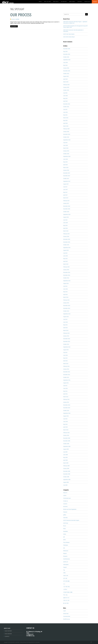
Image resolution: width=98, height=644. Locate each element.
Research (65, 556)
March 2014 (66, 297)
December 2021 (67, 104)
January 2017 (66, 203)
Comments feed (67, 616)
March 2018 (66, 167)
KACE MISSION (8, 634)
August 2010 (66, 416)
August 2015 (66, 250)
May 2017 (65, 192)
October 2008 (66, 477)
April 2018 (65, 165)
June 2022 (66, 96)
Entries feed (66, 614)
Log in (65, 611)
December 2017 (67, 173)
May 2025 (65, 52)
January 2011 (66, 402)
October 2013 (66, 311)
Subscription (66, 565)
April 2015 (65, 261)
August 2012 (66, 350)
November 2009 (67, 441)
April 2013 (65, 328)
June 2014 (66, 289)
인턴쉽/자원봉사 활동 (68, 592)
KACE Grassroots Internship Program (71, 520)
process (13, 19)
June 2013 (66, 322)
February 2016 (66, 234)
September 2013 (67, 314)
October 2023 (66, 74)
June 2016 (66, 223)
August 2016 (66, 217)
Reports (65, 553)
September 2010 (67, 413)
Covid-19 (65, 504)
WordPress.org (66, 619)
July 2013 (65, 319)
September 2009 (67, 446)
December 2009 (67, 438)
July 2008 (65, 485)
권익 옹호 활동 (66, 581)
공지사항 (65, 578)
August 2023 (66, 76)
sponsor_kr (66, 562)
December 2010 (67, 405)
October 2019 (66, 137)
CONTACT (7, 636)
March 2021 (66, 118)
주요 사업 (65, 595)
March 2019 (66, 148)
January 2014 (66, 303)
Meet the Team (48, 2)
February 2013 (66, 333)
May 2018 (65, 162)
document (65, 507)
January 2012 (66, 369)
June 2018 (66, 159)
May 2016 (65, 225)
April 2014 (65, 295)
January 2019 (66, 151)
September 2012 (67, 347)
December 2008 (67, 471)
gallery (65, 515)
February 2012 (66, 366)
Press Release (66, 542)
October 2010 (66, 411)
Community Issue (67, 498)
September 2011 (67, 380)
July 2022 (65, 93)
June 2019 (66, 145)
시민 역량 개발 (66, 587)
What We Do (56, 2)
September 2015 (67, 248)
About (40, 2)
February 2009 (66, 466)
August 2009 (66, 449)
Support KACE (88, 2)
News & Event (72, 2)
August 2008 (66, 482)
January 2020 (66, 132)
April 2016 (65, 228)
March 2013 (66, 330)
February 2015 (66, 267)
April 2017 (65, 195)
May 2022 (65, 98)
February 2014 (66, 300)
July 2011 (65, 386)
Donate (95, 2)
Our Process (21, 15)
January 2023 (66, 87)
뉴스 (64, 584)
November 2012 (67, 341)
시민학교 (65, 589)
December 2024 (67, 54)
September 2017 (67, 181)
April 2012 (65, 361)
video (64, 573)
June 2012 (66, 355)
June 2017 (66, 190)
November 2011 (67, 375)
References (66, 551)
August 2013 (66, 317)
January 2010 (66, 435)
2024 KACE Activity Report (69, 37)
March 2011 (66, 397)
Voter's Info (66, 576)
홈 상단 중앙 (66, 603)
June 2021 (66, 112)
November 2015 (67, 242)
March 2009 (66, 463)
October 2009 (66, 444)
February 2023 (66, 85)
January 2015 (66, 270)
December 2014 (67, 272)
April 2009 (65, 460)
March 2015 (66, 264)
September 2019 (67, 140)
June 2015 (66, 256)
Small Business (67, 559)
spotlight (17, 19)
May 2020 (65, 120)
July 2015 (65, 253)
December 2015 (67, 239)
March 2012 (66, 364)
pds (64, 537)
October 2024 (66, 57)
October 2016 (66, 212)
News (64, 529)
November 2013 (67, 308)
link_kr (65, 526)
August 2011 (66, 383)
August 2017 (66, 184)
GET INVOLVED (64, 2)
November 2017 (67, 176)
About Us (65, 493)
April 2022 (65, 101)
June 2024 (66, 63)
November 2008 (67, 474)
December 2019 (67, 134)
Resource (80, 2)
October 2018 (66, 154)
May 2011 (65, 391)
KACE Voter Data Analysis (69, 34)
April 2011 (65, 394)
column (65, 495)
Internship (65, 518)
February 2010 (66, 433)
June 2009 (66, 455)
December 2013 (67, 306)
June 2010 (66, 422)
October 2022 (66, 90)
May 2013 (65, 325)
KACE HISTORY (8, 631)
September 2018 (67, 156)
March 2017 (66, 198)
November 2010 (67, 408)
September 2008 (67, 480)
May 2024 (65, 65)
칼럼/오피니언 (66, 598)
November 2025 (67, 49)
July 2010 (65, 419)
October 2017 (66, 179)
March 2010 (66, 430)
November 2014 (67, 275)
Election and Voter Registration (70, 509)
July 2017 (65, 187)
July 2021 (65, 109)
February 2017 (66, 201)
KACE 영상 (66, 523)
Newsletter (66, 531)
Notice (65, 534)
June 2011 (66, 388)
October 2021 (66, 107)
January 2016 (66, 236)
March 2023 (66, 82)
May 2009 (65, 457)
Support (65, 567)
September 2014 (67, 281)
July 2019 (65, 143)
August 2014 (66, 283)
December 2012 (67, 339)
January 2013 (66, 336)
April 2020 (65, 123)
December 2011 (67, 372)
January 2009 (66, 468)
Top (64, 570)
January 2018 (66, 170)
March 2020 (66, 126)
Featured (65, 512)
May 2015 (65, 259)
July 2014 (65, 286)
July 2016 (65, 220)
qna (64, 548)
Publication (66, 545)
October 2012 (66, 344)
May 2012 (65, 358)
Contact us (66, 501)
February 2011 (66, 399)
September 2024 (67, 60)
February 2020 (66, 129)
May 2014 (65, 292)
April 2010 (65, 427)
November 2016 (67, 209)
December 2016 (67, 206)
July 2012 (65, 352)
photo (64, 540)
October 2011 (66, 377)
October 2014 (66, 278)
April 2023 (65, 79)
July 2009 (65, 452)
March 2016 (66, 231)
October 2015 (66, 245)
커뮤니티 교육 (66, 600)
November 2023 (67, 71)
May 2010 (65, 424)
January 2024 (66, 68)
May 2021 (65, 115)
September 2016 (67, 214)
